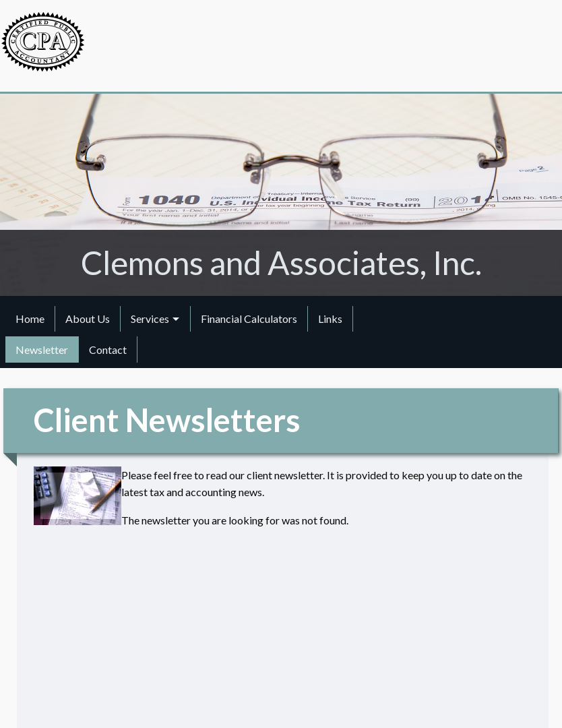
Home (30, 318)
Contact (108, 350)
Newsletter (42, 350)
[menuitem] (30, 319)
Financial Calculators (249, 318)
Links (330, 318)
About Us (88, 318)
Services (150, 318)
